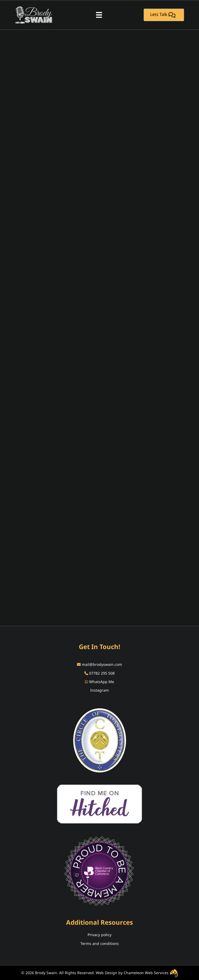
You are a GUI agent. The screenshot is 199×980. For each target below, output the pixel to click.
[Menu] (99, 15)
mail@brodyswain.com (102, 664)
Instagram (99, 690)
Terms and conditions (100, 943)
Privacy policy (99, 935)
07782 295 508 (102, 673)
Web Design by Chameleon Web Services (137, 973)
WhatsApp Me (102, 682)
